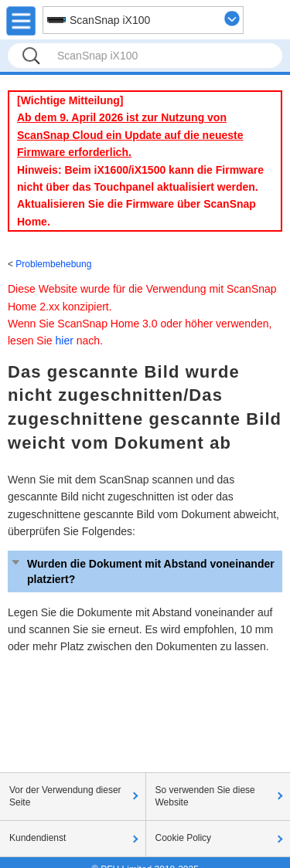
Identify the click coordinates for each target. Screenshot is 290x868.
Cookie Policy (184, 838)
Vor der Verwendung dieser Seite (65, 796)
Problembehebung (53, 264)
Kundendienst (38, 838)
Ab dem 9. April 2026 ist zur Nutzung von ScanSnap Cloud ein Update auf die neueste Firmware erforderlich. (130, 135)
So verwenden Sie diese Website (205, 796)
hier (64, 341)
